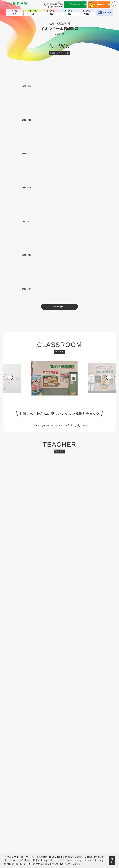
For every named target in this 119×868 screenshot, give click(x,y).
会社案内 (26, 836)
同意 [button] (112, 860)
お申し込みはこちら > (59, 498)
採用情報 (108, 836)
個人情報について (14, 836)
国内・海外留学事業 (49, 836)
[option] (59, 176)
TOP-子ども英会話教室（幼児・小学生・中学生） (60, 827)
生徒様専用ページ (86, 836)
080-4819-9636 (69, 387)
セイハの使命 (36, 836)
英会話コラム (62, 836)
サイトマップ (98, 836)
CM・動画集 (73, 836)
